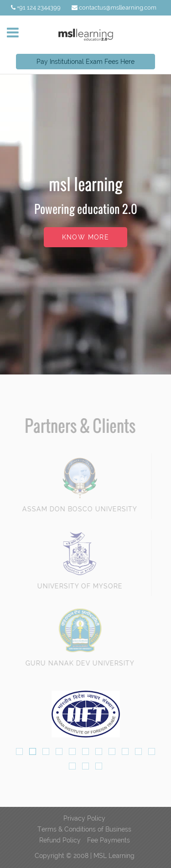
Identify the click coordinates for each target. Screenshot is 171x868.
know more (86, 237)
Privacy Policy (84, 818)
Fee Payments (109, 840)
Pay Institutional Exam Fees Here (85, 62)
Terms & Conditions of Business (84, 829)
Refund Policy (60, 840)
